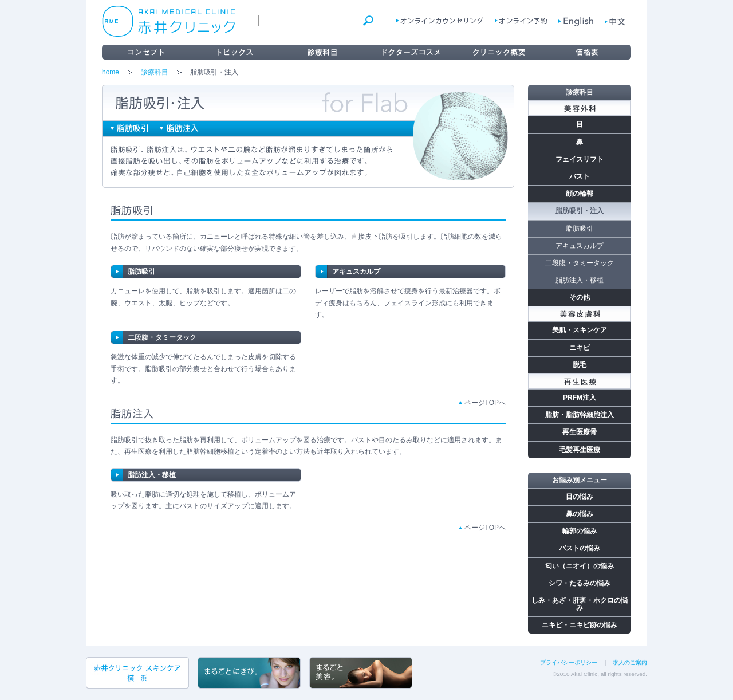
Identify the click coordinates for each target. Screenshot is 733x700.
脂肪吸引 (141, 272)
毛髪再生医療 (580, 450)
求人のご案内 (630, 662)
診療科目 (155, 72)
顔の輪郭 (580, 194)
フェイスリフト (580, 159)
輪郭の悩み (580, 531)
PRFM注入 (580, 398)
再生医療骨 (580, 432)
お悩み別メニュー (580, 480)
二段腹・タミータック (162, 337)
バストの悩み (580, 548)
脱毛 (580, 365)
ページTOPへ (485, 403)
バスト (580, 176)
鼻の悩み (580, 514)
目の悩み (580, 497)
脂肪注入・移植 (152, 475)
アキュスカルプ (356, 272)
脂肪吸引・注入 (580, 211)
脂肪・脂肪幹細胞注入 (580, 415)
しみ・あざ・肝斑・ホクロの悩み (580, 604)
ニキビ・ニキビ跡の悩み (580, 625)
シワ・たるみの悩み (580, 583)
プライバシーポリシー (569, 662)
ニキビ (580, 348)
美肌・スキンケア (580, 330)
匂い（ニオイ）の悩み (580, 566)
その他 (580, 297)
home (111, 72)
